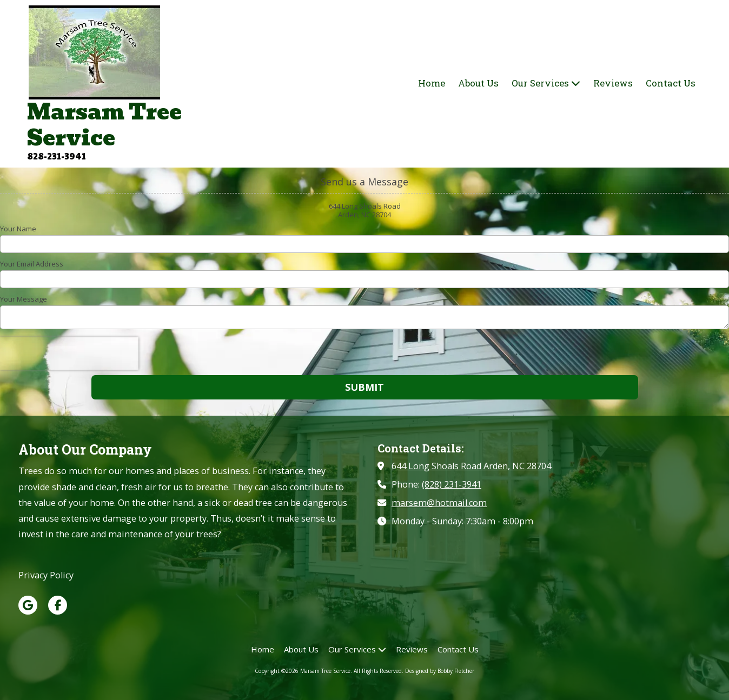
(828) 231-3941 (452, 484)
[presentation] (69, 354)
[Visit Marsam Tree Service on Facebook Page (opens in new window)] (58, 605)
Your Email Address (32, 264)
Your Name (18, 229)
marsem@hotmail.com (439, 503)
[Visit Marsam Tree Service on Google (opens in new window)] (28, 605)
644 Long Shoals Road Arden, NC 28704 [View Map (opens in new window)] (471, 466)
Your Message (24, 299)
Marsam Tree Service (104, 125)
